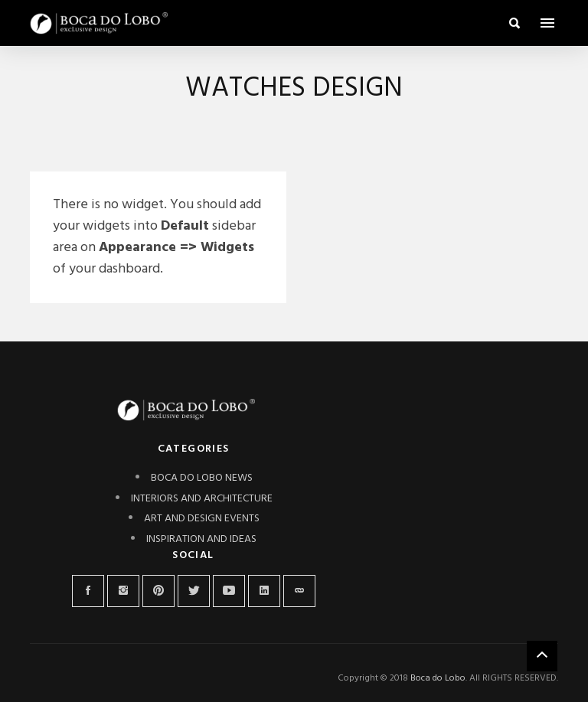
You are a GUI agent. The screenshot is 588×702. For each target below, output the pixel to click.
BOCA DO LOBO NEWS (202, 478)
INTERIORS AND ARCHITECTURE (202, 499)
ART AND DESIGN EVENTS (202, 519)
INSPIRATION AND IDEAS (201, 539)
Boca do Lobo (438, 678)
